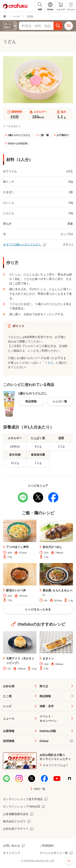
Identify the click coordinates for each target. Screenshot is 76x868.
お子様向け (63, 135)
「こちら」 (49, 363)
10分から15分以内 (18, 144)
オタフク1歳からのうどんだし (22, 244)
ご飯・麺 (44, 135)
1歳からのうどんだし (19, 135)
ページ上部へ (69, 861)
